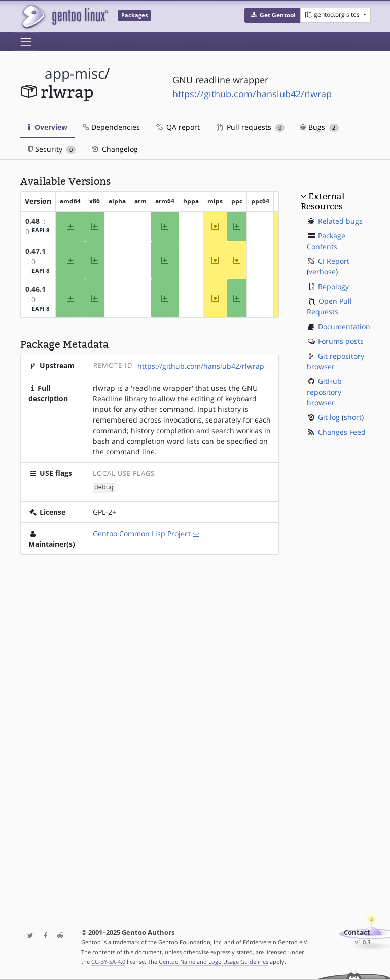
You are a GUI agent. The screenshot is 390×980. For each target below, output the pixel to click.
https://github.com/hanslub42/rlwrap (252, 94)
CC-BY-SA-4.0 (108, 961)
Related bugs (340, 221)
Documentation (344, 326)
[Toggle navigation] (26, 42)
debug (104, 488)
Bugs (319, 127)
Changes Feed (342, 432)
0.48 (32, 221)
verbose (322, 272)
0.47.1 (36, 251)
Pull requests (251, 127)
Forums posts (341, 341)
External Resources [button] (323, 201)
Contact (357, 933)
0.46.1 (36, 289)
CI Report (334, 261)
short (353, 417)
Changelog (114, 149)
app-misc (75, 73)
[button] (273, 15)
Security (52, 149)
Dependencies (111, 127)
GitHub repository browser (324, 392)
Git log (329, 417)
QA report (178, 127)
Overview (48, 127)
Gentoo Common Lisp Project (142, 533)
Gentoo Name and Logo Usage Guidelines (214, 961)
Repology (333, 286)
